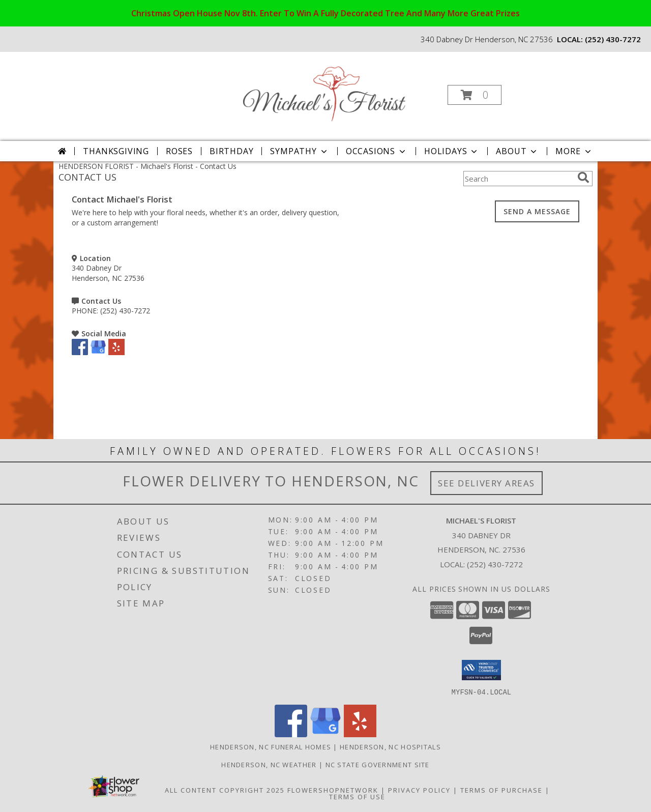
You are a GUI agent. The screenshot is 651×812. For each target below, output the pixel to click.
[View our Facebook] (80, 352)
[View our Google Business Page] (98, 352)
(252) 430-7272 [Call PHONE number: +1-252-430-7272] (125, 311)
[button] (475, 95)
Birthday (231, 151)
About (517, 151)
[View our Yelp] (116, 352)
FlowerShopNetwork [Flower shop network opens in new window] (333, 790)
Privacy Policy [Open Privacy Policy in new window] (419, 790)
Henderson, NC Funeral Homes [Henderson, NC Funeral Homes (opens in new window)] (271, 746)
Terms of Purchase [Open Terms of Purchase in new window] (501, 790)
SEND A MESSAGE (537, 211)
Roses (179, 151)
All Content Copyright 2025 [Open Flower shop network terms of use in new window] (225, 790)
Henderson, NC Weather (269, 764)
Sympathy (299, 151)
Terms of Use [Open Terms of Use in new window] (357, 796)
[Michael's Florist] (324, 92)
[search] (583, 178)
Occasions (377, 151)
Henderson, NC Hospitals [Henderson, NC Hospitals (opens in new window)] (390, 746)
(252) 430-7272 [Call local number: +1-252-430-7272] (613, 39)
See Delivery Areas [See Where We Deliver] (486, 483)
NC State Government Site (378, 764)
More (574, 151)
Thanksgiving (116, 151)
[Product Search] (518, 179)
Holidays (452, 151)
